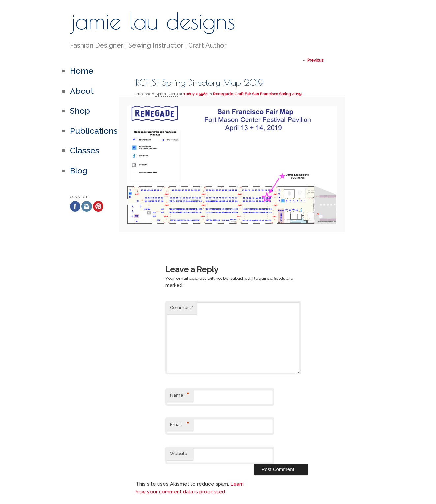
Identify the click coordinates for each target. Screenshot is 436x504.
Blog (79, 171)
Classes (85, 150)
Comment (182, 308)
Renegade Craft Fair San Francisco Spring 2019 (257, 94)
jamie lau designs (153, 21)
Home (82, 71)
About (82, 91)
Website (179, 453)
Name (179, 396)
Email (179, 425)
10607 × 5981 (195, 94)
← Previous (313, 60)
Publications (94, 131)
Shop (80, 111)
